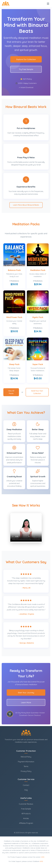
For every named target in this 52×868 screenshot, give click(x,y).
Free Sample (26, 809)
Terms (26, 766)
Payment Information (26, 762)
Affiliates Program (26, 823)
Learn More (26, 702)
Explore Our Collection (26, 59)
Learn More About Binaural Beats (26, 205)
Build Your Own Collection (37, 392)
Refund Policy (26, 757)
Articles (26, 818)
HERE (43, 857)
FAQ (26, 790)
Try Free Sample (26, 69)
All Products (26, 814)
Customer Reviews (26, 804)
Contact (26, 785)
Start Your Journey (26, 693)
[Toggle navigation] (48, 4)
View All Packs (11, 392)
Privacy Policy (26, 771)
